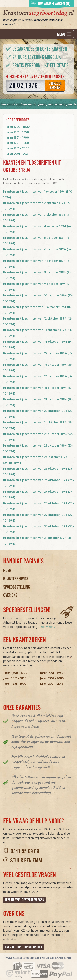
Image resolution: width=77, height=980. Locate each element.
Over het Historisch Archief (24, 947)
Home (7, 570)
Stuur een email (27, 861)
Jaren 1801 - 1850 (17, 132)
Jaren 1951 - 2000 (17, 148)
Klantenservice (16, 579)
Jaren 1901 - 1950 (17, 143)
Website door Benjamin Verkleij (57, 958)
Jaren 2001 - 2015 (52, 683)
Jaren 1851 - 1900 (17, 137)
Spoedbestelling (17, 587)
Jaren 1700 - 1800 (18, 127)
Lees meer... (47, 627)
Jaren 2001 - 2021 (17, 153)
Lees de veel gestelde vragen (24, 900)
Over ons (10, 595)
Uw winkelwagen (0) (51, 3)
